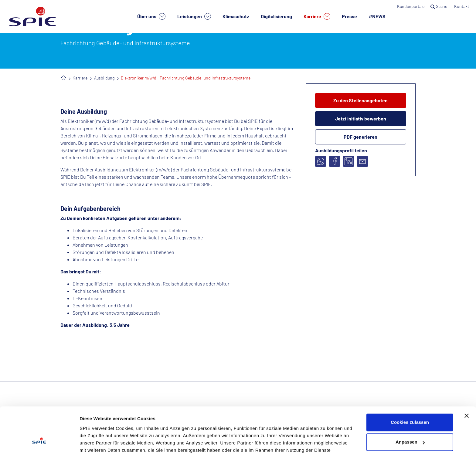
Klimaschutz (236, 16)
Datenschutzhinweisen (172, 424)
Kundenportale (411, 6)
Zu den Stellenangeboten (360, 100)
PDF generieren (360, 137)
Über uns (151, 16)
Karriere (317, 16)
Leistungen (194, 16)
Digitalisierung (276, 16)
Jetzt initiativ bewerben (361, 118)
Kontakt (462, 6)
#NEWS (377, 16)
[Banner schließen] (467, 375)
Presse (349, 16)
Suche (439, 6)
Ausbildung (104, 78)
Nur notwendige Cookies (410, 422)
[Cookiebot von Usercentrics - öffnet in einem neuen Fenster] (39, 441)
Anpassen (410, 402)
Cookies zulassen (410, 382)
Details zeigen (95, 441)
